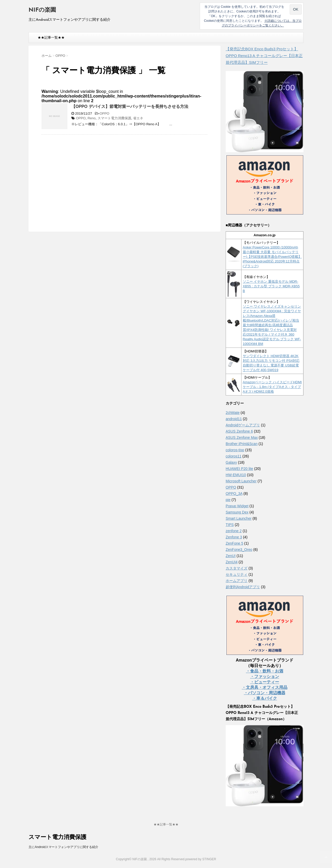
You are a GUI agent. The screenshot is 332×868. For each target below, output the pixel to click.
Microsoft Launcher (241, 481)
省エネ (138, 118)
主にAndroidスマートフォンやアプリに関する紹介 (63, 847)
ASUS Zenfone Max (242, 438)
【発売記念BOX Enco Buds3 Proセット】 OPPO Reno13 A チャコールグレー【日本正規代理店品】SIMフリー (264, 56)
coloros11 (234, 456)
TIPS (230, 525)
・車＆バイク (265, 698)
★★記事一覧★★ (51, 37)
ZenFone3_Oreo (239, 550)
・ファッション (265, 676)
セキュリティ (237, 574)
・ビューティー (265, 682)
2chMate (233, 413)
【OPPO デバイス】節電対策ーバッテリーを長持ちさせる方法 (130, 106)
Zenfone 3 (234, 537)
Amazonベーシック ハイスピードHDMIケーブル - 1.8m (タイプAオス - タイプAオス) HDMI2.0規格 (272, 387)
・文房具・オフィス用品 (265, 687)
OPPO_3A (234, 494)
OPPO (105, 113)
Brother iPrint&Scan (242, 444)
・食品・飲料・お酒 (265, 671)
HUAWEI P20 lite (239, 469)
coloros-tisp (235, 450)
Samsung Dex (237, 512)
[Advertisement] (85, 176)
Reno (91, 118)
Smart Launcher (239, 518)
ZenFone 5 (234, 543)
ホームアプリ (237, 581)
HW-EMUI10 (236, 475)
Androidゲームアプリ (243, 425)
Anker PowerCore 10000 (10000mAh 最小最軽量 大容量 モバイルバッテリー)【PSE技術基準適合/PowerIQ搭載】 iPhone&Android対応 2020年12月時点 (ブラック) (272, 257)
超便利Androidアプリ (243, 587)
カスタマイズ (237, 568)
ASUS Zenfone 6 (239, 431)
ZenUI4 (232, 562)
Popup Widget (237, 506)
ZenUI (231, 556)
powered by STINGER (201, 859)
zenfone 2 (234, 531)
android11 (234, 419)
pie (228, 500)
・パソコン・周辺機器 (265, 693)
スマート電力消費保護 (114, 118)
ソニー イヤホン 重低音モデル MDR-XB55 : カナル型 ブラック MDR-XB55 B (271, 286)
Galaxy (231, 462)
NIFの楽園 (42, 10)
